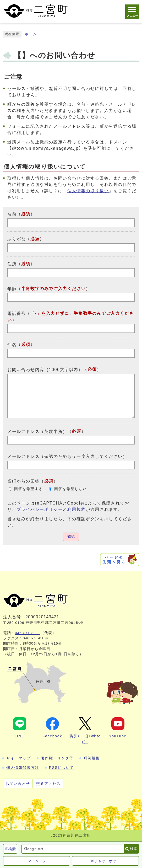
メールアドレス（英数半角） (37, 432)
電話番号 (17, 314)
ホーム (31, 34)
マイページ (37, 861)
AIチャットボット (105, 861)
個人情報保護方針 (23, 768)
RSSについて (62, 768)
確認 (71, 537)
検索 (134, 849)
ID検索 (10, 849)
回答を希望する (28, 489)
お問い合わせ (18, 784)
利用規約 (77, 509)
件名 (12, 345)
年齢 (12, 289)
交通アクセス (48, 784)
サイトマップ (19, 758)
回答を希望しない (71, 489)
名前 (12, 214)
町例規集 (92, 758)
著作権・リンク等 (57, 758)
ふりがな (17, 239)
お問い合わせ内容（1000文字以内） (45, 370)
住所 (12, 264)
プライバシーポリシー (40, 509)
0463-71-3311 (28, 633)
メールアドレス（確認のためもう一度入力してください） (67, 456)
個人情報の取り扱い (88, 191)
